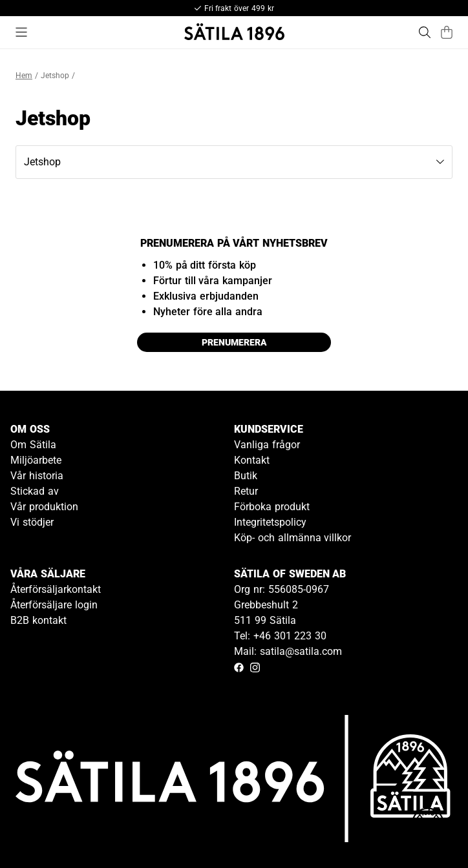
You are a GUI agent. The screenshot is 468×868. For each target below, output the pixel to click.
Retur (246, 491)
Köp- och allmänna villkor (292, 538)
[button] (234, 162)
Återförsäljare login (54, 605)
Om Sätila (33, 445)
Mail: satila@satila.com (288, 651)
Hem (24, 76)
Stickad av (35, 491)
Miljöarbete (36, 460)
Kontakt (252, 460)
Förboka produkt (272, 507)
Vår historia (37, 476)
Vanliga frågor (267, 445)
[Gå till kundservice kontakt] (428, 828)
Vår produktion (44, 507)
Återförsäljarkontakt (56, 589)
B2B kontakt (38, 620)
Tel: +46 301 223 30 (280, 636)
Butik (246, 476)
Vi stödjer (32, 522)
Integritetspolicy (270, 522)
